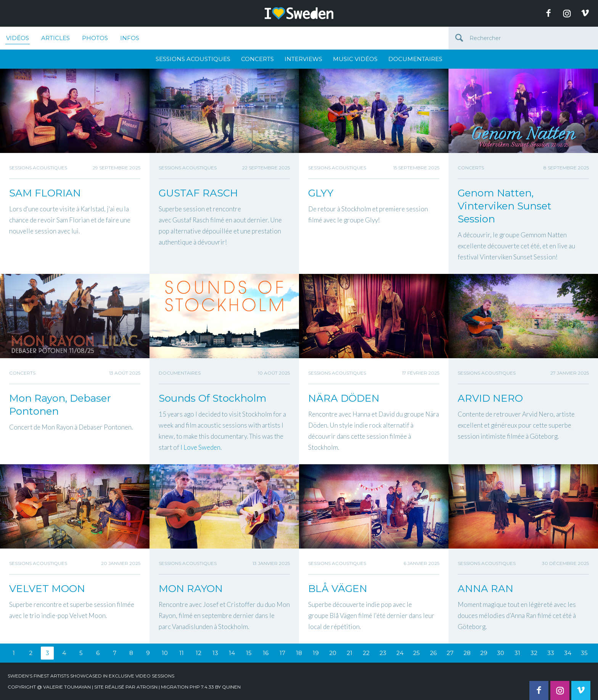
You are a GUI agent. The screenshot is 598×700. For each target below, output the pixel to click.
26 (433, 653)
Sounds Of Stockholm (213, 398)
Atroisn (147, 687)
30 (501, 653)
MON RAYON (191, 589)
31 (517, 653)
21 (350, 653)
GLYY (321, 193)
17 (282, 653)
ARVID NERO (490, 398)
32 (534, 653)
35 (584, 653)
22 (366, 653)
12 (199, 653)
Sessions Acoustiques (193, 59)
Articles (55, 38)
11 (182, 653)
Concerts (257, 59)
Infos (130, 38)
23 (383, 653)
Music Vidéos (355, 59)
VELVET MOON (47, 589)
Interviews (303, 59)
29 (484, 653)
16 (266, 653)
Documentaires (415, 59)
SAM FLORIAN (45, 193)
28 (467, 653)
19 (316, 653)
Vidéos (18, 39)
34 (568, 653)
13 (215, 653)
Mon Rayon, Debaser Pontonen (60, 405)
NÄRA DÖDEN (344, 398)
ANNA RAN (485, 589)
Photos (95, 38)
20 (333, 653)
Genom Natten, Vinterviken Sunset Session (505, 206)
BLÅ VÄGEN (338, 589)
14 (232, 653)
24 (400, 653)
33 (551, 653)
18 (299, 653)
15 (249, 653)
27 (450, 653)
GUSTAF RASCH (198, 193)
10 (165, 653)
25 (416, 653)
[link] (200, 447)
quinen (231, 687)
